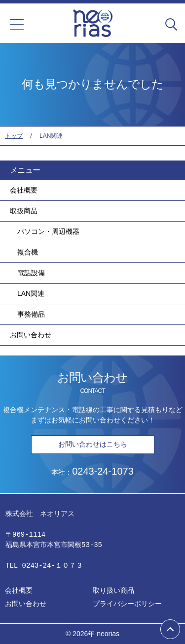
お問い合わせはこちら (93, 444)
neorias (108, 634)
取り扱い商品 (113, 590)
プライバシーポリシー (127, 604)
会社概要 (24, 190)
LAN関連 (31, 293)
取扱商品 (24, 211)
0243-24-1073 (103, 471)
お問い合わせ (31, 335)
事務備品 (31, 314)
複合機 (28, 252)
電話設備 (31, 273)
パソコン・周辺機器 (48, 231)
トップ (14, 136)
